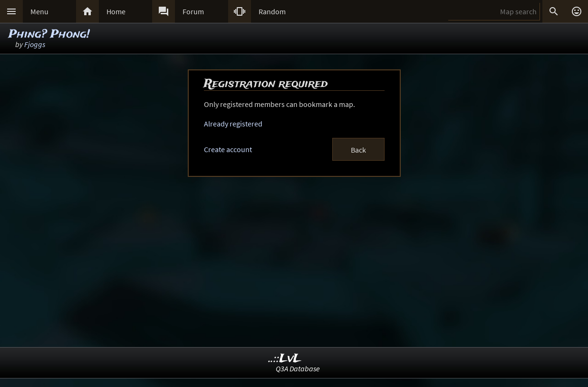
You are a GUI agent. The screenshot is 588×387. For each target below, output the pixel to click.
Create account (228, 149)
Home (116, 11)
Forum (193, 11)
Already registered (233, 124)
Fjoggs (35, 44)
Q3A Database (298, 368)
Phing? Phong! (49, 34)
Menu (39, 11)
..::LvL (285, 359)
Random (272, 11)
